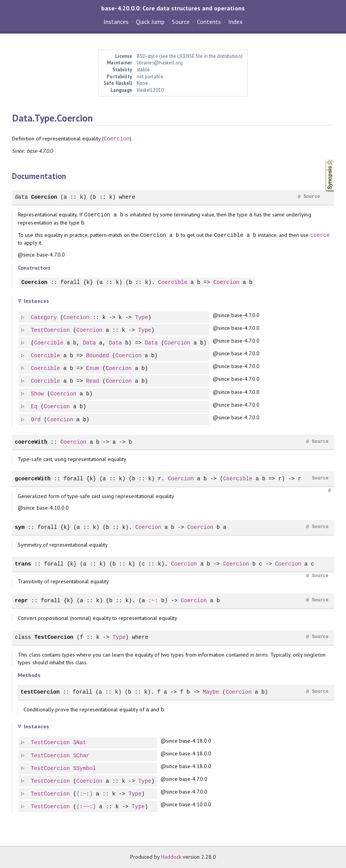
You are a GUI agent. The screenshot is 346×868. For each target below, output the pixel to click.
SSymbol (85, 769)
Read (93, 381)
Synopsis (324, 160)
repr (21, 600)
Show (38, 394)
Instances (116, 22)
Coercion (116, 139)
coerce (320, 235)
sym (20, 527)
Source (181, 22)
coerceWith (31, 442)
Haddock (171, 857)
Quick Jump (150, 22)
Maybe (211, 692)
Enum (93, 369)
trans (23, 564)
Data (90, 343)
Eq (35, 407)
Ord (36, 420)
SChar (81, 756)
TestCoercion (51, 330)
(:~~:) (87, 807)
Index (235, 22)
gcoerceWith (33, 479)
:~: (153, 600)
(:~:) (85, 794)
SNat (80, 743)
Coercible (173, 283)
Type (142, 318)
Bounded (98, 356)
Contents (209, 22)
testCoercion (40, 692)
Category (44, 318)
